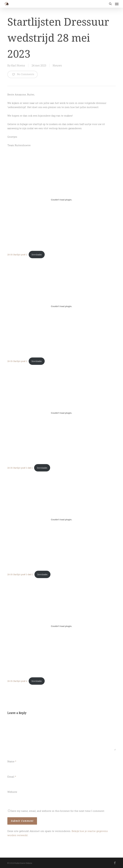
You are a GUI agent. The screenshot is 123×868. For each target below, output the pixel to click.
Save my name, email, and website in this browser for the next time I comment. (58, 811)
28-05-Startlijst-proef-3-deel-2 (20, 574)
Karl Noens (18, 65)
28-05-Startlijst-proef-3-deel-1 (20, 468)
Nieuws (57, 65)
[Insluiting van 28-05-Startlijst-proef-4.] (61, 626)
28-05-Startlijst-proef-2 (17, 255)
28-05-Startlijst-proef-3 (17, 361)
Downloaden (37, 255)
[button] (117, 4)
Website (12, 792)
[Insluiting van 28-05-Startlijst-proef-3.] (61, 306)
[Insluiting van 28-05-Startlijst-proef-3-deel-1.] (61, 413)
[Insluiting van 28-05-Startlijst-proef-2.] (61, 200)
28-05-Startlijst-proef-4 (17, 681)
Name (12, 761)
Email (12, 777)
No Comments (23, 74)
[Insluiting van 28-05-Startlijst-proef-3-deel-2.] (61, 519)
